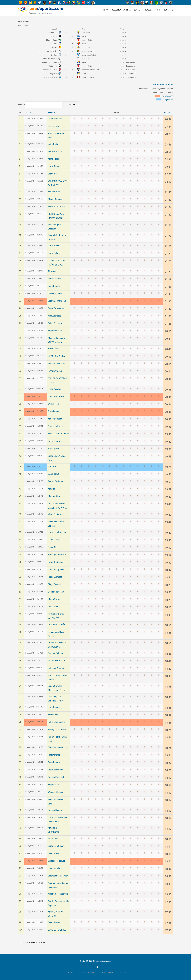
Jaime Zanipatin (55, 119)
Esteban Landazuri (56, 364)
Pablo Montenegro (56, 722)
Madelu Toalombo (56, 151)
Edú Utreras (53, 467)
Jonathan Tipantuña (57, 570)
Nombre (21, 105)
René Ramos (54, 762)
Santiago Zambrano (57, 555)
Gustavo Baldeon (56, 653)
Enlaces (147, 10)
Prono (158, 10)
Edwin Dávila (54, 349)
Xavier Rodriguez (56, 562)
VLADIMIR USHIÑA (57, 625)
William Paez (54, 839)
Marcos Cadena (55, 419)
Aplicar (71, 105)
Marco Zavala (54, 599)
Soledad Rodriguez (57, 861)
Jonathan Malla (55, 868)
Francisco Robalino (57, 426)
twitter (97, 967)
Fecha (28, 112)
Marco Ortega (54, 192)
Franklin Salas (54, 411)
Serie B (111, 972)
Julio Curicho (54, 126)
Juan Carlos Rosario (57, 397)
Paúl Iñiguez (53, 449)
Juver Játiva (53, 474)
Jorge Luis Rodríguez (58, 532)
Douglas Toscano (56, 592)
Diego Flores (54, 441)
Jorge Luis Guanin (56, 846)
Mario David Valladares (58, 434)
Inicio (106, 10)
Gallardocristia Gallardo (58, 876)
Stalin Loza (53, 715)
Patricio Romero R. (56, 777)
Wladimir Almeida (56, 792)
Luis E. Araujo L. (55, 540)
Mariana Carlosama (57, 207)
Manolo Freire (54, 159)
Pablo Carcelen (55, 323)
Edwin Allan (53, 547)
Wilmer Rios (53, 404)
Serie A (137, 10)
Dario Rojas (53, 144)
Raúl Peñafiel (54, 755)
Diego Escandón (55, 770)
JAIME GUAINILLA (56, 356)
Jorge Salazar (54, 246)
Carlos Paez (54, 853)
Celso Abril (53, 607)
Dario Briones (54, 286)
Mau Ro (51, 489)
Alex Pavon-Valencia (57, 747)
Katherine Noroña (56, 668)
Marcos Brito (54, 496)
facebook (93, 967)
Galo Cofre (53, 174)
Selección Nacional (121, 10)
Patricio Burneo (55, 810)
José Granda (54, 707)
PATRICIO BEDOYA (56, 661)
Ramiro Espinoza (56, 481)
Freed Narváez (55, 389)
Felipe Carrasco (55, 577)
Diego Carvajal (54, 584)
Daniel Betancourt (56, 308)
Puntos (167, 112)
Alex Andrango (55, 316)
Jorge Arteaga (54, 166)
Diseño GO (84, 961)
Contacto (168, 10)
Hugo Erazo (53, 785)
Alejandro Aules (55, 294)
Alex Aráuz (53, 271)
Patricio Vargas (55, 371)
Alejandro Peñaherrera (58, 894)
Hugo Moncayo (55, 331)
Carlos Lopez (54, 922)
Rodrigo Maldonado (57, 730)
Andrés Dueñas (55, 279)
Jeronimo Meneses (57, 301)
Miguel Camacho (55, 199)
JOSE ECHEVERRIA (57, 930)
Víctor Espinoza (55, 514)
